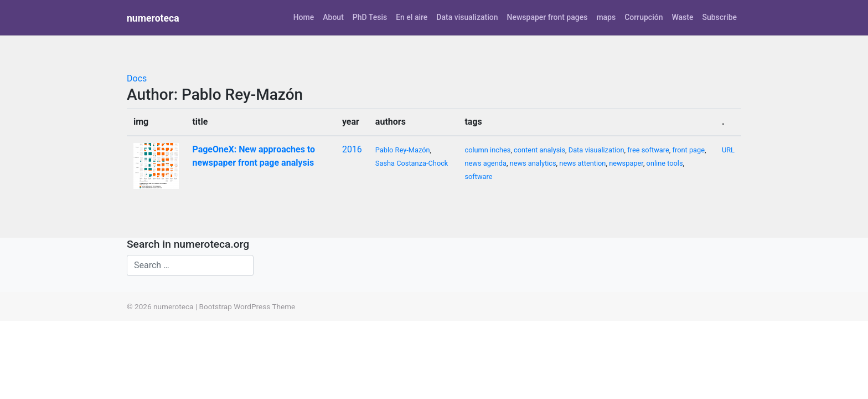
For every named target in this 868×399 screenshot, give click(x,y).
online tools (665, 163)
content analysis (539, 150)
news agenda (485, 163)
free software (648, 150)
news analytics (533, 163)
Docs (137, 78)
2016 (352, 149)
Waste (682, 17)
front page (689, 150)
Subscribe (719, 17)
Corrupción (644, 17)
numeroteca (153, 18)
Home (304, 17)
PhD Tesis (370, 17)
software (478, 177)
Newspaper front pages (547, 17)
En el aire (412, 17)
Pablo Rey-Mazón (403, 150)
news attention (582, 163)
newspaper (626, 163)
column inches (487, 150)
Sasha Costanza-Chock (412, 163)
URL (728, 150)
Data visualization (467, 17)
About (333, 17)
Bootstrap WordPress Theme (247, 306)
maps (606, 17)
